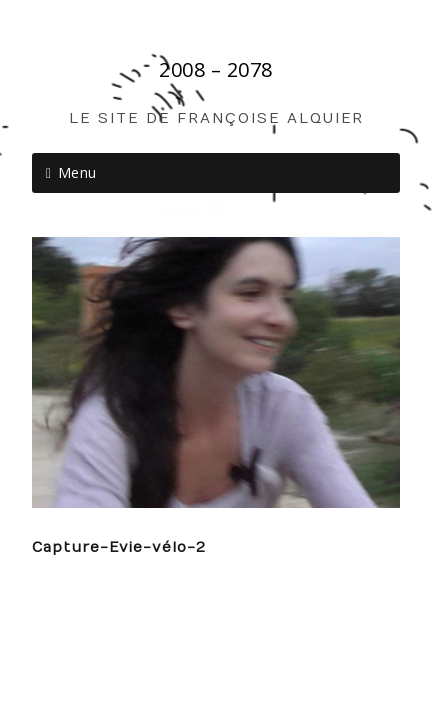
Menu (77, 172)
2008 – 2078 (216, 69)
